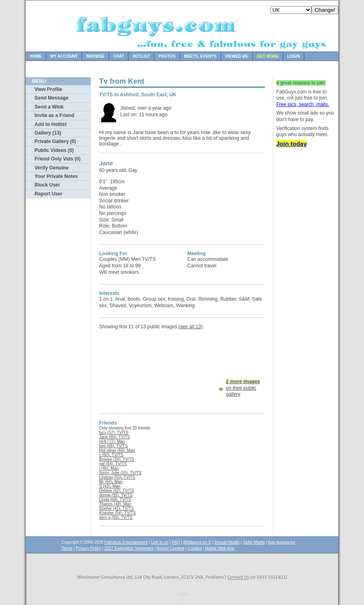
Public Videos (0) (54, 150)
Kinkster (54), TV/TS (117, 513)
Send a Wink (49, 107)
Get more (268, 56)
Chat (118, 56)
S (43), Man (110, 486)
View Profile (48, 89)
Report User (49, 194)
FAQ (177, 542)
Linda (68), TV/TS (115, 500)
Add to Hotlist (51, 124)
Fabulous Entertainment (126, 542)
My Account (64, 56)
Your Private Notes (56, 176)
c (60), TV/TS (111, 455)
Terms (67, 548)
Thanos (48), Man (115, 504)
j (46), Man (109, 468)
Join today (291, 144)
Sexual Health (227, 542)
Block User (47, 185)
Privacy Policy (88, 548)
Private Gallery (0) (55, 141)
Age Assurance (281, 542)
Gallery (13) (48, 133)
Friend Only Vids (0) (57, 159)
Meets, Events (200, 56)
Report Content (171, 548)
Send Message (51, 98)
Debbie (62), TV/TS (117, 491)
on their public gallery (243, 388)
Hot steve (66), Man (117, 450)
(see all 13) (190, 327)
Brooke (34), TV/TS (117, 459)
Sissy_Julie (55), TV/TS (120, 473)
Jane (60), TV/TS (115, 437)
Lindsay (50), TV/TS (117, 477)
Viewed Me (237, 56)
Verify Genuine (52, 168)
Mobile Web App (220, 548)
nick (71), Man (112, 441)
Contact (195, 548)
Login (294, 56)
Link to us (160, 542)
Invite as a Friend (54, 115)
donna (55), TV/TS (116, 495)
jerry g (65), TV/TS (116, 517)
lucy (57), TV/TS (114, 433)
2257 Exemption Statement (129, 548)
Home (36, 56)
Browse (95, 56)
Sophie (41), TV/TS (116, 509)
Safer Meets (254, 542)
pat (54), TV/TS (113, 464)
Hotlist (141, 56)
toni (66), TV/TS (113, 446)
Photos (167, 56)
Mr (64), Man (111, 482)
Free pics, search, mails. (303, 104)
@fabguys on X (197, 542)
